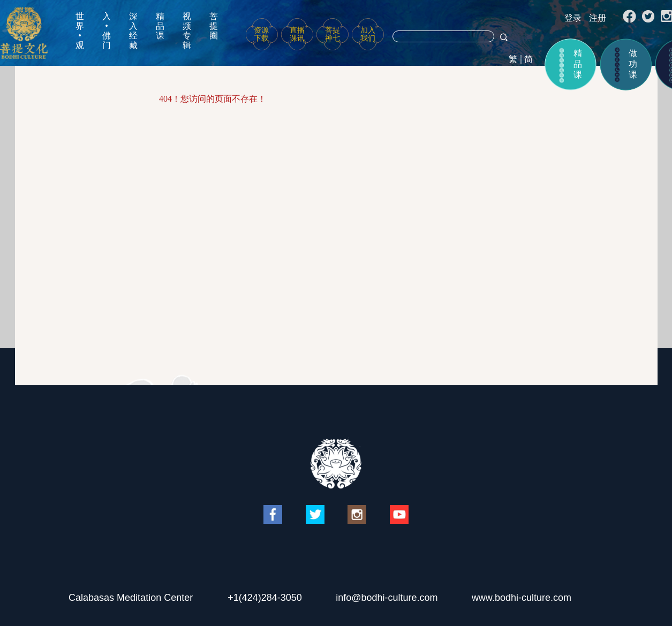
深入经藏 (133, 31)
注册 (598, 18)
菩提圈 (214, 26)
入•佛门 (107, 31)
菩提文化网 (24, 33)
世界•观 (80, 31)
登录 (573, 18)
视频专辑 (187, 31)
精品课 (160, 26)
